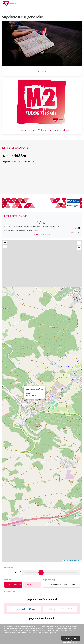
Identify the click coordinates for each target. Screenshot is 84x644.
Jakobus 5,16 (74, 233)
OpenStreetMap (75, 561)
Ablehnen (76, 638)
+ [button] (5, 243)
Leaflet (64, 561)
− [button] (5, 246)
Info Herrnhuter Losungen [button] (42, 234)
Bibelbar (42, 71)
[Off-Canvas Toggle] (80, 4)
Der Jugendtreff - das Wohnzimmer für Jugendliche (42, 130)
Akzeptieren (66, 638)
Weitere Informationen (71, 642)
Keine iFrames (40, 172)
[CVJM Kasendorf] (9, 4)
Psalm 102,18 (74, 228)
